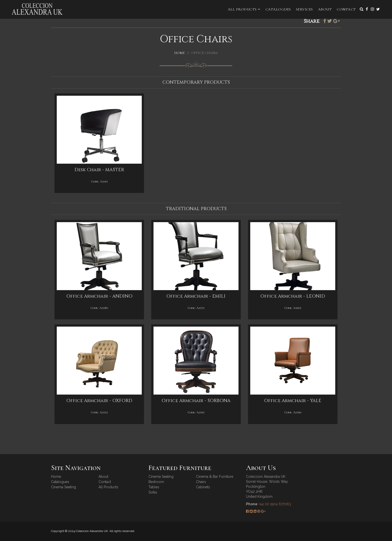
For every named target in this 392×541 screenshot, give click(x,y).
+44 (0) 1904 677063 (275, 504)
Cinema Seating (63, 487)
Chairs (201, 482)
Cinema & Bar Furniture (215, 477)
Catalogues (278, 9)
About (325, 9)
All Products (244, 9)
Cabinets (203, 487)
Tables (154, 487)
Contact (346, 9)
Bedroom (156, 482)
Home (179, 53)
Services (304, 9)
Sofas (153, 492)
